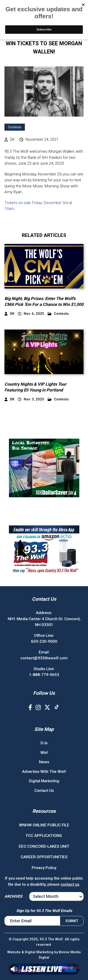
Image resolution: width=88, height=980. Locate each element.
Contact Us (44, 790)
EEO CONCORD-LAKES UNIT (44, 846)
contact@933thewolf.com (44, 658)
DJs (44, 743)
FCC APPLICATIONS (44, 836)
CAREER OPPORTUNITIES (44, 857)
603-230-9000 (44, 641)
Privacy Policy (44, 868)
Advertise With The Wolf (44, 771)
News (44, 762)
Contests (15, 127)
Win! (44, 752)
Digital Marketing (44, 781)
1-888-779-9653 (44, 675)
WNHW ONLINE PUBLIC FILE (44, 825)
